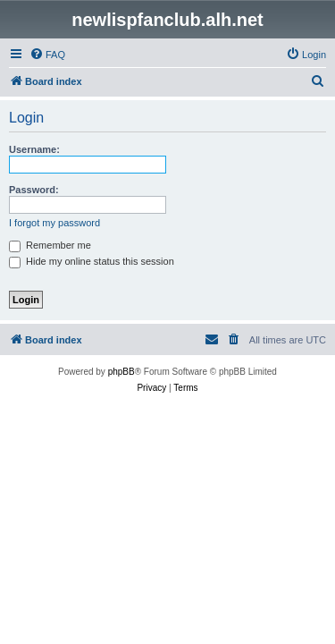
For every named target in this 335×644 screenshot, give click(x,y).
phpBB (121, 372)
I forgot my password (54, 223)
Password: (34, 190)
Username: (34, 149)
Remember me (50, 245)
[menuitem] (47, 55)
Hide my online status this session (92, 261)
